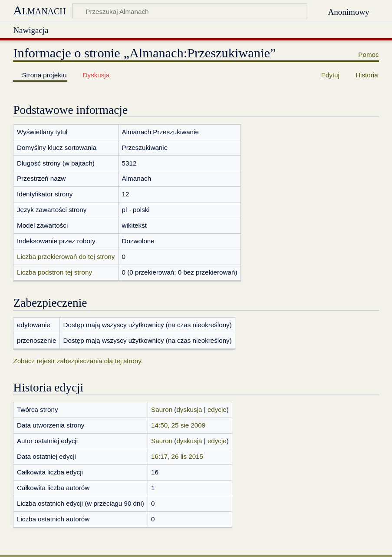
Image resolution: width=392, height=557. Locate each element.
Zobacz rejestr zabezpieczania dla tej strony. (78, 361)
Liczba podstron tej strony (54, 272)
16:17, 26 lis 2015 (177, 456)
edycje (217, 409)
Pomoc (368, 55)
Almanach (39, 10)
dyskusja (189, 409)
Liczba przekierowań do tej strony (66, 257)
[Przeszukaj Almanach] (190, 11)
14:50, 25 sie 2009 (178, 425)
